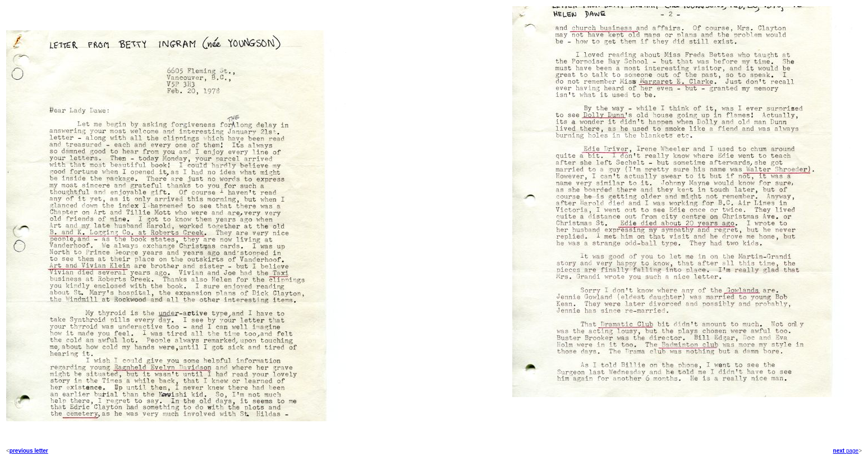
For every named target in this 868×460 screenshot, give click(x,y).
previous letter (29, 451)
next (839, 451)
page (851, 451)
